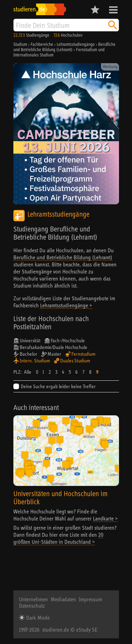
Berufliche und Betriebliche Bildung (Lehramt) (63, 257)
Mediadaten (63, 599)
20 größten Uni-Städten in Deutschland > (58, 538)
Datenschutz (32, 606)
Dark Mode (37, 618)
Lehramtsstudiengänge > (66, 305)
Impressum (90, 599)
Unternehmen (33, 599)
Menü (113, 10)
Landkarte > (105, 518)
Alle (28, 372)
